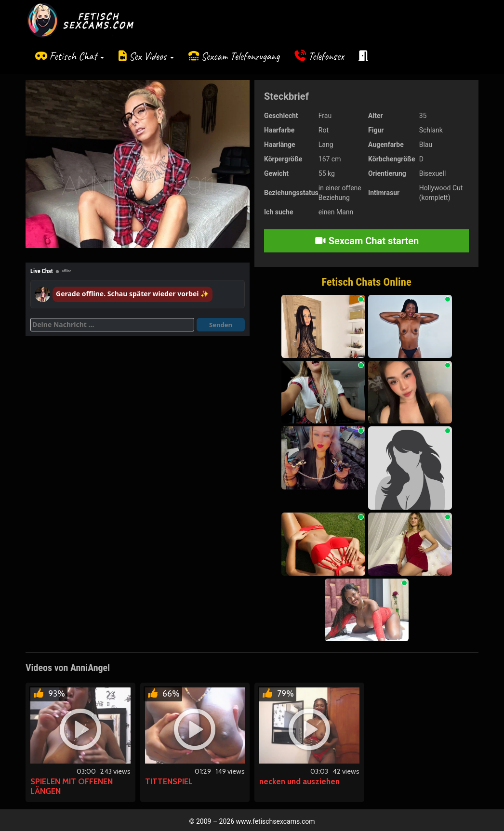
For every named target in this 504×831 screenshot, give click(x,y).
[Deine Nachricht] (112, 325)
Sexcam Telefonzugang (240, 56)
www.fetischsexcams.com (276, 821)
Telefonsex (326, 56)
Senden (221, 325)
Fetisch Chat (77, 56)
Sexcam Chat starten (367, 241)
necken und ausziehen (299, 781)
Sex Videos (152, 56)
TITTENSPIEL (169, 781)
